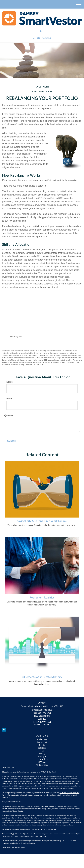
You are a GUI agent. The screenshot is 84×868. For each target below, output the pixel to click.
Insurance (42, 748)
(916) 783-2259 (42, 38)
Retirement (42, 739)
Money (42, 754)
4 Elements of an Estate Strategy (42, 677)
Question (9, 415)
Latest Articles (42, 759)
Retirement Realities (42, 597)
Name (10, 382)
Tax (42, 751)
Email (9, 399)
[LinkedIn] (41, 32)
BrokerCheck (52, 772)
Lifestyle (42, 756)
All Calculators (42, 765)
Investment (42, 742)
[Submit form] (12, 441)
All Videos (42, 762)
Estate (42, 745)
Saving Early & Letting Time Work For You (42, 521)
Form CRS (10, 768)
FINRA (66, 806)
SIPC (71, 806)
